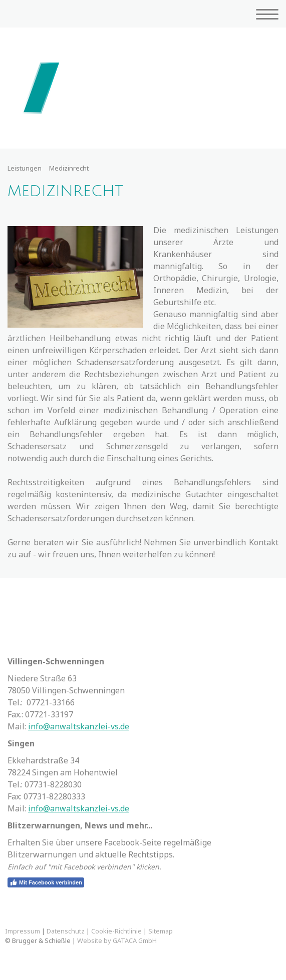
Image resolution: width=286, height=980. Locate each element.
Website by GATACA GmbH (117, 940)
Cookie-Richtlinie (116, 931)
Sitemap (161, 931)
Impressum (23, 931)
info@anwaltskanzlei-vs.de (79, 726)
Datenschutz (66, 931)
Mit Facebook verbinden (46, 882)
